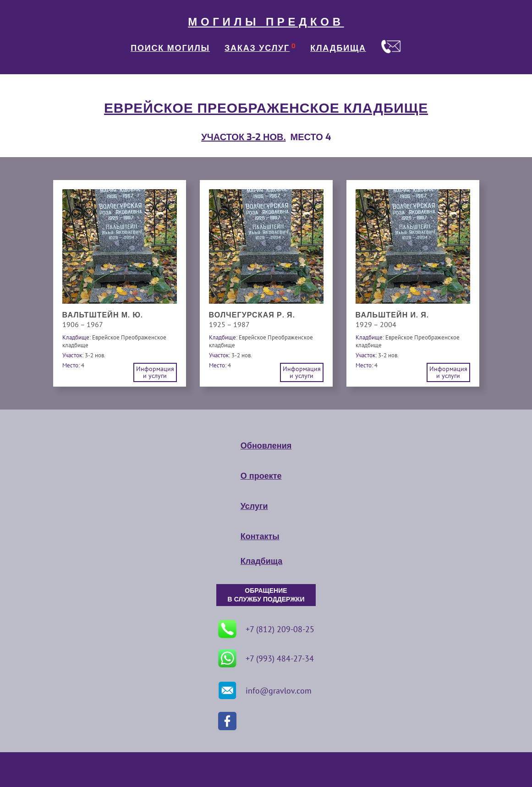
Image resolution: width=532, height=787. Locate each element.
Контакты (260, 536)
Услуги (254, 506)
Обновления (266, 446)
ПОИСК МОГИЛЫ (170, 48)
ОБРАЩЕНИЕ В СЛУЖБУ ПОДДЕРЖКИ (266, 595)
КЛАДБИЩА (338, 48)
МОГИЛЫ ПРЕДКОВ (266, 22)
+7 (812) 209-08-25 (266, 629)
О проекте (261, 476)
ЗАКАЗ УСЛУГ (257, 48)
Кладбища (261, 561)
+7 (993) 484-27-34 (266, 658)
